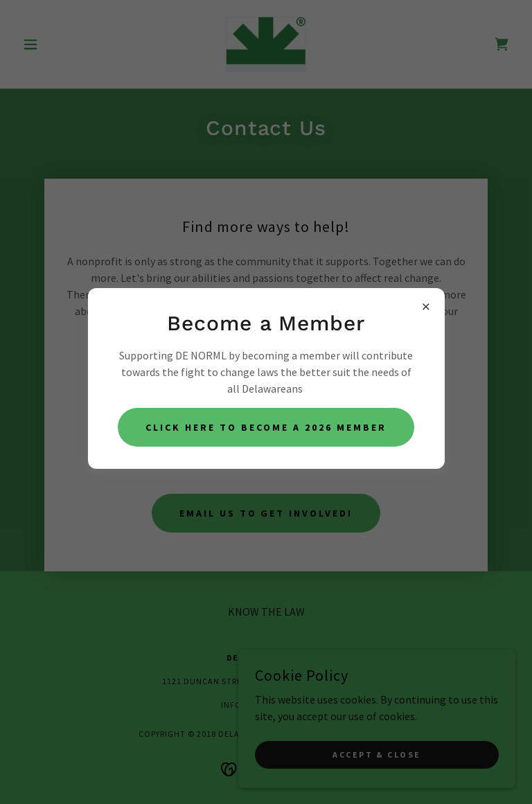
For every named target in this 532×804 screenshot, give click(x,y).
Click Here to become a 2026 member (266, 427)
